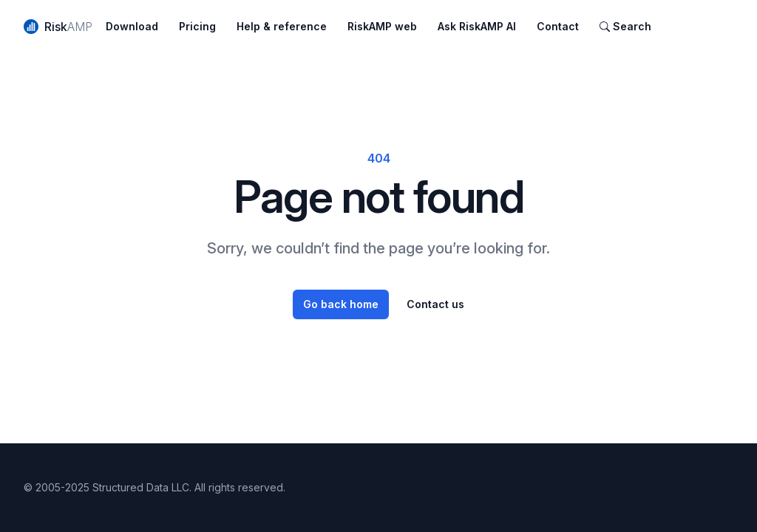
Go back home (341, 304)
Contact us (435, 304)
